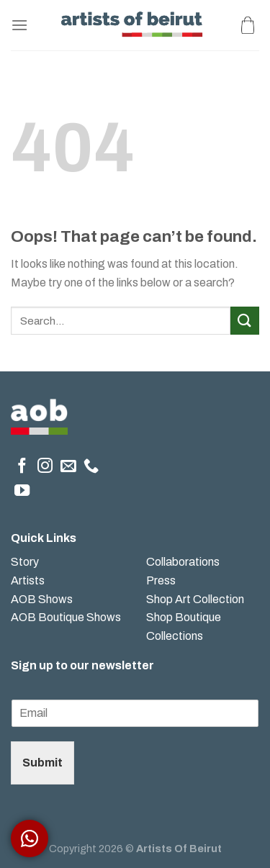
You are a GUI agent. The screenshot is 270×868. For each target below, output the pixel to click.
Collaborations (183, 562)
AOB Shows (43, 599)
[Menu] (19, 25)
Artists (28, 580)
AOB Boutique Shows (66, 617)
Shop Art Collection (195, 599)
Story (25, 562)
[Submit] (245, 321)
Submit (42, 763)
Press (161, 580)
